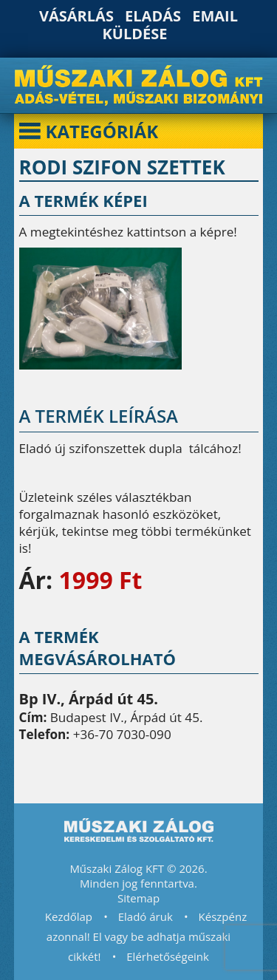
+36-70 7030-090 (122, 734)
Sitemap (138, 898)
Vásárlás (76, 16)
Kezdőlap (69, 916)
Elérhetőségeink (168, 956)
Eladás (153, 16)
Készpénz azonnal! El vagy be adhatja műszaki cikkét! (147, 936)
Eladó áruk (146, 916)
